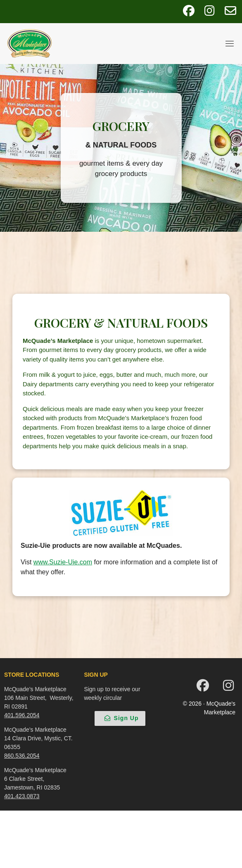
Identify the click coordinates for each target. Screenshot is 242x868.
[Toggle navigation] (230, 43)
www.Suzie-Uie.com (63, 562)
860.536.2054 (22, 756)
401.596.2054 (22, 715)
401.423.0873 (22, 796)
